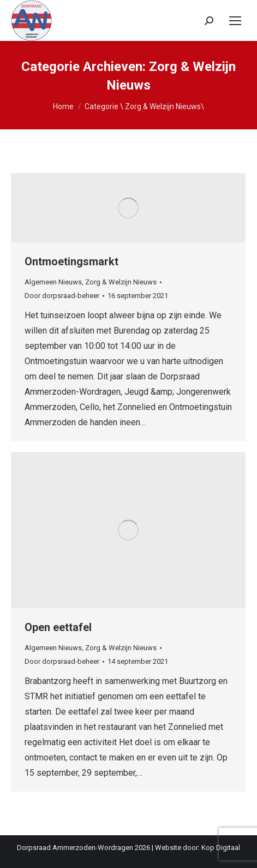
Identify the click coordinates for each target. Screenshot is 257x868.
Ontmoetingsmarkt (71, 261)
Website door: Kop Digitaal (198, 848)
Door (62, 296)
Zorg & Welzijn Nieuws (121, 282)
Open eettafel (58, 627)
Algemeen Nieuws (53, 282)
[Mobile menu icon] (235, 21)
